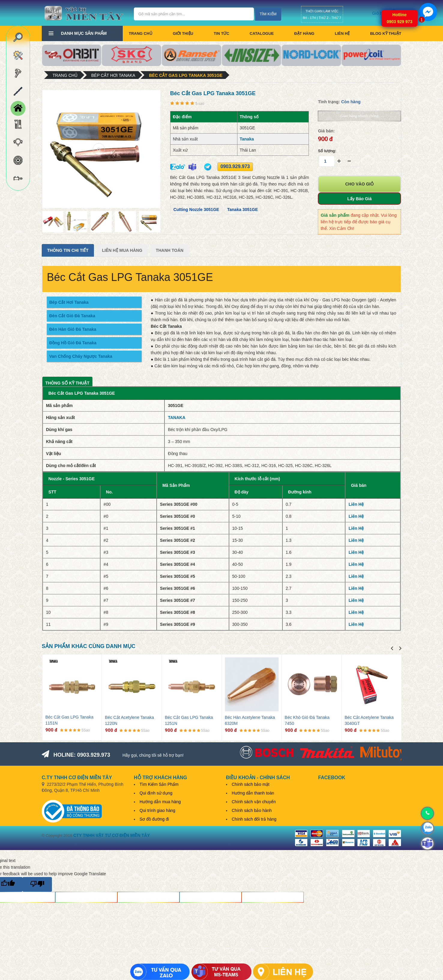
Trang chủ (141, 33)
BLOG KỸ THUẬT (386, 33)
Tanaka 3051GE (243, 210)
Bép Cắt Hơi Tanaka (69, 302)
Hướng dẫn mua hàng (160, 802)
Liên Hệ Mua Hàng (122, 250)
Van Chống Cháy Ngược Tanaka (81, 356)
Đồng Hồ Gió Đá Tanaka (73, 343)
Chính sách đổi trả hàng (254, 819)
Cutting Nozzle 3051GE (196, 210)
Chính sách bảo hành (252, 810)
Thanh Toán (170, 250)
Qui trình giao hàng (157, 810)
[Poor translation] (37, 884)
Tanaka (247, 139)
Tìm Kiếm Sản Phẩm (159, 784)
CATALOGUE (262, 33)
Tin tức (221, 33)
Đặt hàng (304, 33)
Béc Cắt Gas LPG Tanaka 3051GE (186, 75)
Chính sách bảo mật (251, 784)
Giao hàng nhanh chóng (360, 116)
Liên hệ (342, 33)
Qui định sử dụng (156, 793)
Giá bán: (326, 131)
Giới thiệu (183, 33)
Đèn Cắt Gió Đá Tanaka (72, 316)
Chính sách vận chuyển (254, 802)
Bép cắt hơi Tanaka (113, 75)
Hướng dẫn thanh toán (253, 793)
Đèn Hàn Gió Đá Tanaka (73, 329)
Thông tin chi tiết (68, 250)
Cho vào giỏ (359, 184)
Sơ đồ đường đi (154, 819)
